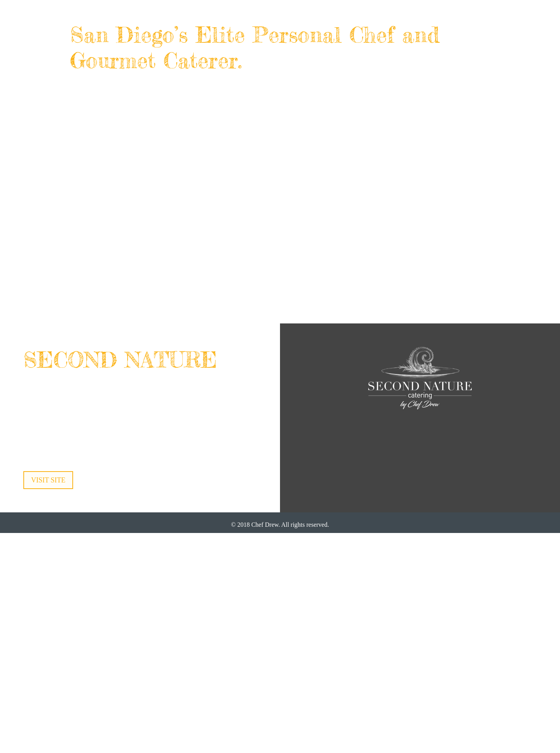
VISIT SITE (48, 480)
